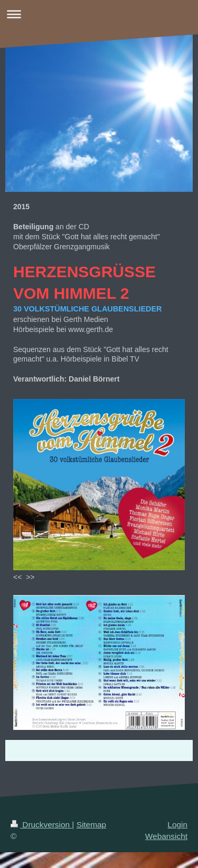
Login (177, 825)
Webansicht (166, 836)
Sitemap (91, 825)
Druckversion (41, 825)
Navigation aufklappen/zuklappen (99, 14)
